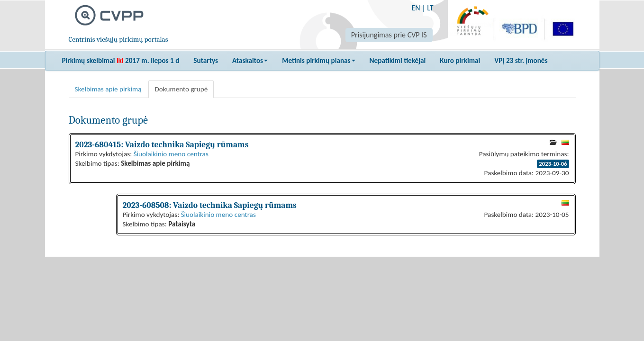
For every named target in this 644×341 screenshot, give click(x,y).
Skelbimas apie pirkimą (108, 89)
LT (430, 8)
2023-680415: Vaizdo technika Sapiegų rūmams (162, 144)
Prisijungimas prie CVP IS (389, 35)
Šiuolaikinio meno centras (171, 154)
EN (416, 8)
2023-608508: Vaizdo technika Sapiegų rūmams (210, 205)
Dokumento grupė (181, 89)
